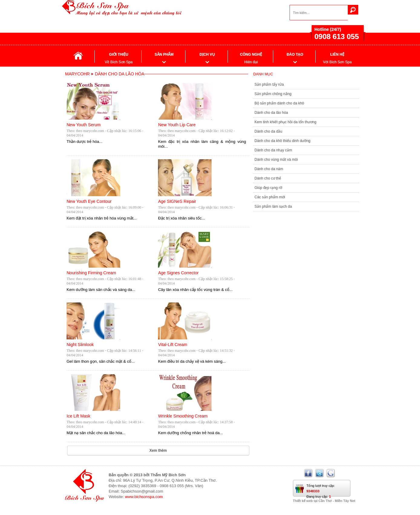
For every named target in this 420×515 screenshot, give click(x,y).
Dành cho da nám (269, 169)
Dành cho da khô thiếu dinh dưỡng (282, 141)
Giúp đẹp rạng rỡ (268, 188)
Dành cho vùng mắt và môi (276, 160)
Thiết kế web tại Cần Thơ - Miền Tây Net (324, 501)
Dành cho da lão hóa (271, 113)
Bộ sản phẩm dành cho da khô (279, 103)
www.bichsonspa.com (144, 497)
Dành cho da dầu (268, 131)
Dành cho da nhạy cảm (273, 150)
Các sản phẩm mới (270, 197)
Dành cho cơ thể (268, 178)
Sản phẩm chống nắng (273, 94)
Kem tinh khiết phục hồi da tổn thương (285, 122)
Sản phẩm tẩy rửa (269, 84)
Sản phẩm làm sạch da (273, 206)
